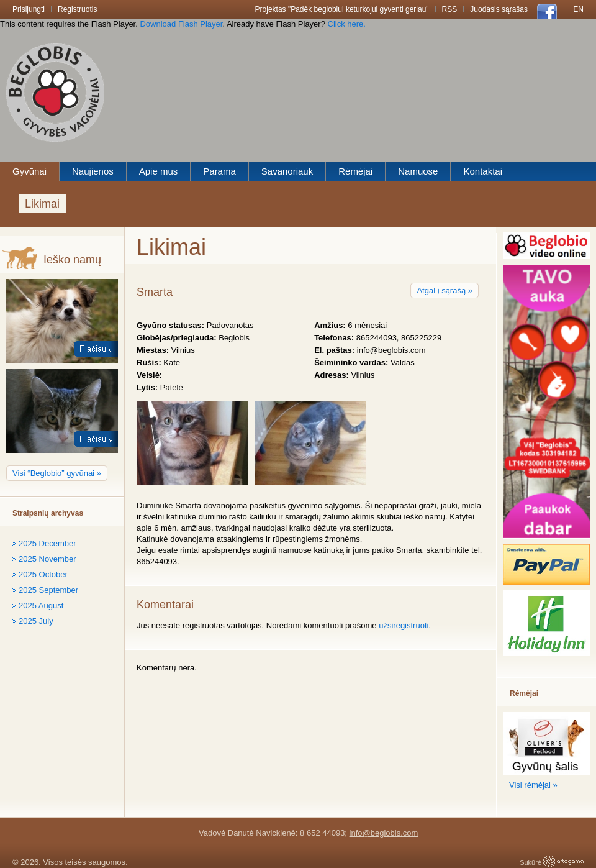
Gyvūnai (29, 171)
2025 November (47, 559)
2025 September (48, 590)
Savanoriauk (287, 171)
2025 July (36, 621)
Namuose (418, 171)
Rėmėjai (355, 171)
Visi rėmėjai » (533, 785)
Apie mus (159, 171)
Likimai (42, 204)
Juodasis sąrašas (499, 9)
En (578, 9)
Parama (219, 171)
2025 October (43, 574)
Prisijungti (29, 9)
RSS (450, 9)
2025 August (41, 605)
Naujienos (93, 171)
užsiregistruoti (404, 625)
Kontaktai (483, 171)
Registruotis (77, 9)
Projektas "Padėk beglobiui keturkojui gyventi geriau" (342, 9)
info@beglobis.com (384, 833)
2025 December (47, 543)
